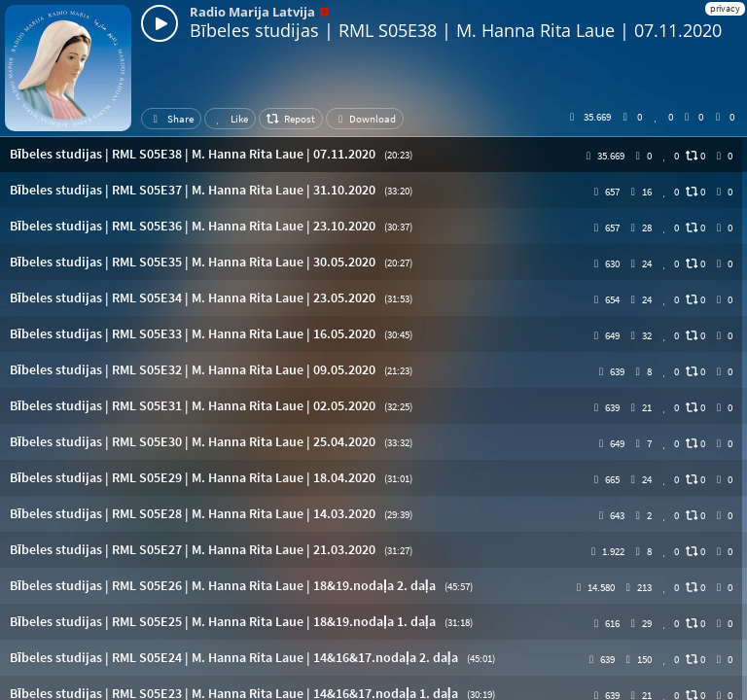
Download (365, 119)
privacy (725, 8)
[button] (373, 154)
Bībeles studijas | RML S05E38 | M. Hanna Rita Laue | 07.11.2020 (456, 30)
